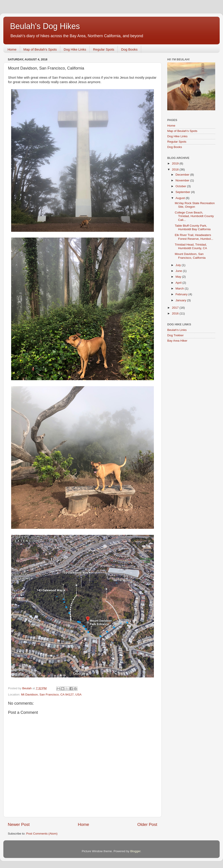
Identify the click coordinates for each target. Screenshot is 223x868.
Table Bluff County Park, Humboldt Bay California (193, 227)
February (182, 294)
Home (12, 49)
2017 (176, 308)
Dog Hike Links (75, 49)
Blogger (135, 851)
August (181, 198)
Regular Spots (104, 49)
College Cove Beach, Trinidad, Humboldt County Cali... (194, 216)
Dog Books (129, 49)
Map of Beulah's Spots (40, 49)
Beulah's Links (177, 330)
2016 (176, 313)
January (181, 300)
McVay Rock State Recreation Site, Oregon (195, 205)
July (179, 265)
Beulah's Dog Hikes (45, 26)
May (179, 277)
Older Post (147, 824)
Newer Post (19, 824)
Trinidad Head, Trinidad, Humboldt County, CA (191, 246)
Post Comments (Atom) (42, 834)
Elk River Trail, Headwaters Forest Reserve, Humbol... (194, 237)
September (183, 192)
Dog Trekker (176, 335)
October (181, 186)
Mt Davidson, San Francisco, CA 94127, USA (51, 695)
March (180, 288)
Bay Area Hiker (177, 341)
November (183, 180)
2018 (176, 169)
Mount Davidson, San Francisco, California (190, 256)
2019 (176, 163)
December (183, 175)
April (179, 283)
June (179, 271)
